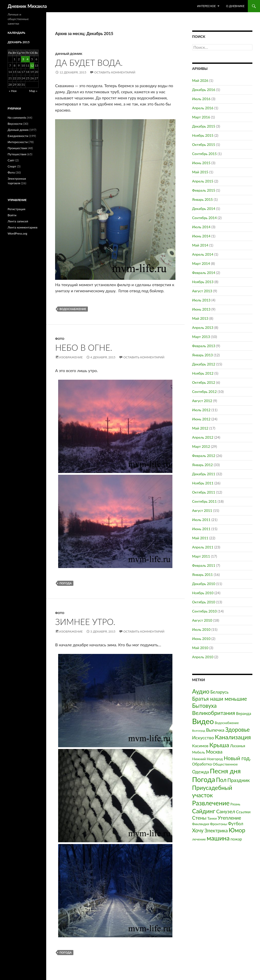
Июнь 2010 (201, 639)
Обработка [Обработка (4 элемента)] (202, 764)
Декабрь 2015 (204, 126)
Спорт (12, 166)
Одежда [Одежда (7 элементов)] (201, 772)
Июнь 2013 (201, 309)
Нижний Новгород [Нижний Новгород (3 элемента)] (208, 759)
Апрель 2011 (203, 547)
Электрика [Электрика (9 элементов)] (216, 831)
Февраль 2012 (204, 456)
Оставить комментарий (115, 72)
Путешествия (17, 154)
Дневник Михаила (27, 6)
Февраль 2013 (204, 346)
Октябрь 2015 (204, 144)
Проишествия (17, 148)
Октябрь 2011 (204, 492)
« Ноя (13, 91)
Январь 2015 (203, 199)
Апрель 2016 (203, 108)
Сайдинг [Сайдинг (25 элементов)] (204, 811)
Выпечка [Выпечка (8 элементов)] (215, 730)
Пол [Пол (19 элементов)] (221, 780)
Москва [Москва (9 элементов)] (214, 752)
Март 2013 (201, 337)
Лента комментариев (22, 227)
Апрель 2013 (203, 327)
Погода (66, 583)
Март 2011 (201, 556)
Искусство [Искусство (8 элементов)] (203, 738)
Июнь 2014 (201, 236)
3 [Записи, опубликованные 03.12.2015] (23, 59)
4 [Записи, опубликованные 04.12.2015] (28, 59)
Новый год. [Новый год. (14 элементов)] (237, 758)
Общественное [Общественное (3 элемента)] (225, 764)
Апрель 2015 (203, 181)
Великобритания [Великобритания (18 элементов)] (214, 713)
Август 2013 (202, 291)
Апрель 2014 (203, 254)
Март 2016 (201, 117)
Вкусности (15, 124)
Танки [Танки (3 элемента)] (212, 818)
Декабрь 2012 (204, 364)
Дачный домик (69, 54)
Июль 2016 (201, 99)
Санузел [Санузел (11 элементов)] (226, 811)
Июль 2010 (201, 629)
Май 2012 (200, 428)
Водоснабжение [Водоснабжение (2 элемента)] (227, 723)
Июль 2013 (201, 300)
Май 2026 (200, 80)
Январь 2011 (203, 575)
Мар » (33, 91)
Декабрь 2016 (204, 90)
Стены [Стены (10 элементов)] (199, 818)
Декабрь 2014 (204, 209)
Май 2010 (200, 648)
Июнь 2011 (201, 529)
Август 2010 (202, 620)
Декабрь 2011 (204, 474)
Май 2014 (200, 245)
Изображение (71, 357)
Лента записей (18, 221)
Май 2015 (200, 172)
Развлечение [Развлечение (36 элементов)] (211, 803)
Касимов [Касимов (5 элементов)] (200, 746)
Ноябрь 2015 (203, 135)
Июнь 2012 (201, 419)
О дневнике (235, 6)
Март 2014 (201, 263)
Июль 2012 (201, 410)
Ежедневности (18, 136)
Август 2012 (202, 401)
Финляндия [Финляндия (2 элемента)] (201, 824)
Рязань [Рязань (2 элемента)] (235, 804)
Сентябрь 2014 (205, 218)
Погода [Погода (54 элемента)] (204, 779)
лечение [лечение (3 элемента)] (199, 839)
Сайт (11, 160)
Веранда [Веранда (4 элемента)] (244, 713)
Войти (12, 215)
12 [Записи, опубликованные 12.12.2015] (32, 65)
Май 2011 (200, 538)
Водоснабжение (73, 309)
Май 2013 (200, 318)
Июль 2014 (201, 227)
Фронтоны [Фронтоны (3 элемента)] (219, 824)
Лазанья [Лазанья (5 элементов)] (238, 746)
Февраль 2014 (204, 273)
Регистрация (17, 209)
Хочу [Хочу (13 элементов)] (198, 830)
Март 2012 (201, 446)
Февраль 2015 (204, 190)
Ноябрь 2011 (203, 483)
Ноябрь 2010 (203, 593)
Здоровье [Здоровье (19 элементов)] (237, 730)
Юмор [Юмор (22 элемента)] (237, 830)
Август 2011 (202, 510)
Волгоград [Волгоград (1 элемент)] (199, 731)
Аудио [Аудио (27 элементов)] (201, 691)
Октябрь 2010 (204, 602)
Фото (60, 339)
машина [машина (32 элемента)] (218, 838)
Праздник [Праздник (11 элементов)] (238, 780)
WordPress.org (17, 233)
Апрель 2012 (203, 437)
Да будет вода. (89, 63)
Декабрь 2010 (204, 584)
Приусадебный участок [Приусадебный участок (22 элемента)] (212, 791)
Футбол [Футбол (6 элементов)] (236, 824)
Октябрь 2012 (204, 382)
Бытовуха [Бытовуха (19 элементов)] (205, 706)
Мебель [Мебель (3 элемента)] (199, 752)
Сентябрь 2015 (205, 154)
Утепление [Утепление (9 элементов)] (229, 818)
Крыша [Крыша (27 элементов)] (219, 745)
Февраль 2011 (204, 565)
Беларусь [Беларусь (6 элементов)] (219, 692)
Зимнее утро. (85, 622)
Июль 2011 (201, 520)
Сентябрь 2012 (205, 392)
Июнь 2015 (201, 163)
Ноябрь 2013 (203, 282)
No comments (17, 118)
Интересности (18, 142)
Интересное (206, 6)
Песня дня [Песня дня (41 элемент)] (225, 771)
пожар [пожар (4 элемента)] (236, 839)
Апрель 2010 (203, 657)
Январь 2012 (203, 465)
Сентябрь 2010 (205, 611)
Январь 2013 (203, 355)
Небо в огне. (84, 347)
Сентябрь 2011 (205, 501)
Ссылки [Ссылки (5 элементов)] (243, 812)
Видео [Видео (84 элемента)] (203, 721)
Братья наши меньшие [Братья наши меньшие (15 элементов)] (220, 699)
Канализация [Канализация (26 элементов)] (233, 737)
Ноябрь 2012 (203, 373)
